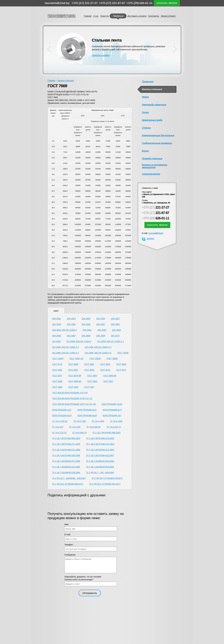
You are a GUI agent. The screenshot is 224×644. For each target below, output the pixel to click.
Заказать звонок (167, 3)
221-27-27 (155, 207)
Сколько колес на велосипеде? (79, 580)
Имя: (67, 524)
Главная (51, 81)
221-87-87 (155, 213)
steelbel (148, 239)
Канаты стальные (66, 81)
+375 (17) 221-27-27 (85, 3)
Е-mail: (68, 535)
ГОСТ (56, 311)
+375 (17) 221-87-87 (112, 3)
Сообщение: (70, 555)
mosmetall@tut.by (156, 233)
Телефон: (69, 545)
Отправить (90, 593)
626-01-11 (155, 218)
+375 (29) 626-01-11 (139, 3)
